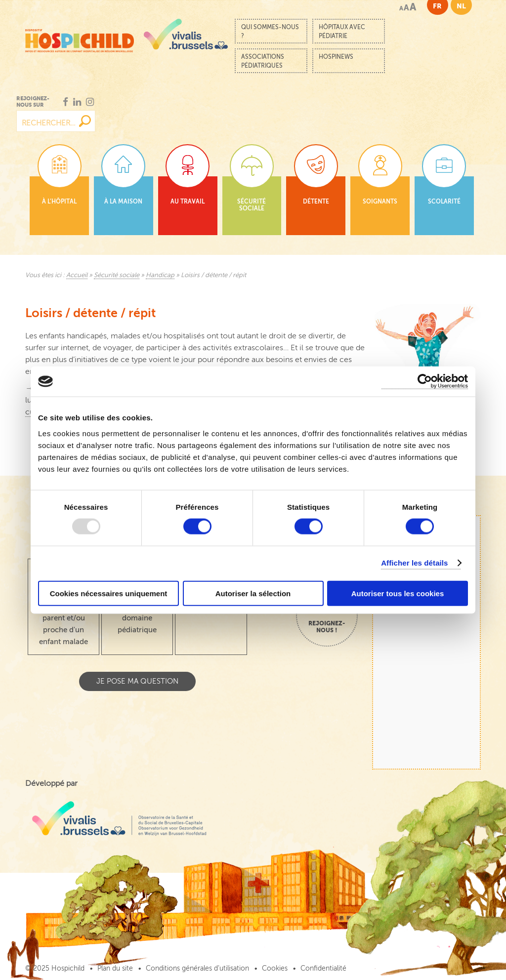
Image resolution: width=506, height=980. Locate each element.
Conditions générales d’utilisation (197, 968)
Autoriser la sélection (253, 593)
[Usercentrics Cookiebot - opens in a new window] (425, 382)
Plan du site (115, 968)
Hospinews (336, 57)
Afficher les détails (414, 563)
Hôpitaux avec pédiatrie (342, 32)
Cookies (275, 968)
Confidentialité (323, 968)
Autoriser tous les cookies (398, 593)
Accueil (77, 275)
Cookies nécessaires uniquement (109, 593)
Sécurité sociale (117, 275)
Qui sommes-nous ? (270, 32)
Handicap (160, 275)
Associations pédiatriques (263, 61)
